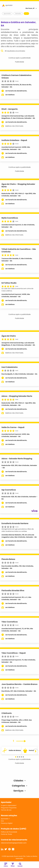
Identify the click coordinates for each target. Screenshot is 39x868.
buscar (20, 865)
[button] (16, 757)
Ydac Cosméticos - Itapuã (14, 653)
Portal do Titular (6, 834)
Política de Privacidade (9, 832)
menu (6, 865)
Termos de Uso (6, 810)
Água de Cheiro (9, 336)
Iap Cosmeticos (9, 490)
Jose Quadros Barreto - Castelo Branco (19, 684)
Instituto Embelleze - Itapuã (14, 140)
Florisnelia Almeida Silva (13, 591)
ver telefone (10, 95)
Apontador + (5, 819)
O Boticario (7, 713)
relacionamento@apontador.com (14, 843)
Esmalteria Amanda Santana (15, 523)
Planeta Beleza (8, 559)
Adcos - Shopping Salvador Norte (17, 396)
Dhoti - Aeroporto (10, 109)
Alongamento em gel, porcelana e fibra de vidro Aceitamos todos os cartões (18, 530)
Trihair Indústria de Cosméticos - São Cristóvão (19, 250)
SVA (2, 821)
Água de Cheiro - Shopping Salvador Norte (18, 185)
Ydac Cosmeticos (10, 622)
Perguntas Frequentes (9, 808)
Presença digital (7, 823)
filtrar (13, 865)
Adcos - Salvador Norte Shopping (17, 459)
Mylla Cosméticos (10, 218)
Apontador (7, 14)
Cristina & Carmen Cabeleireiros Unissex (16, 77)
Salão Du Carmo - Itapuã (13, 427)
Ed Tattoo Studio (9, 283)
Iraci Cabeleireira (10, 367)
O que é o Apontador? (9, 805)
